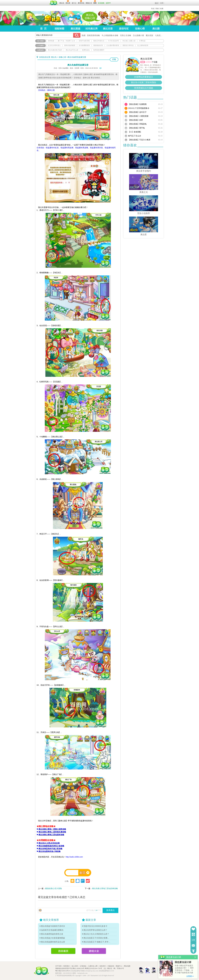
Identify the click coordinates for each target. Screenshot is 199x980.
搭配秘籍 (59, 28)
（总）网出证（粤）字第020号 (113, 968)
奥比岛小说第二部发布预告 (144, 82)
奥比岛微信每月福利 (55, 50)
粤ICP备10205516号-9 (63, 971)
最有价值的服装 (70, 45)
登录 (156, 3)
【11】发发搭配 (135, 132)
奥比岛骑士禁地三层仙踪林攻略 (105, 888)
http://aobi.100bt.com (74, 857)
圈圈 (143, 62)
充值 (153, 9)
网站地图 (127, 966)
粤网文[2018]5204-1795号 (94, 968)
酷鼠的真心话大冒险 (54, 888)
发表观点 (110, 910)
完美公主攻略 (126, 35)
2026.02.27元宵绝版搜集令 (139, 108)
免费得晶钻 (86, 50)
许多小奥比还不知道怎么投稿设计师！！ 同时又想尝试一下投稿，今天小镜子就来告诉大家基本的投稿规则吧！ (184, 969)
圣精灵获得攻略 (93, 35)
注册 (161, 3)
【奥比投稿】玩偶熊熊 (137, 104)
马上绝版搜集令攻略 (110, 35)
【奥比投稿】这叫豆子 (137, 112)
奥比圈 (156, 28)
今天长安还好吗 (113, 41)
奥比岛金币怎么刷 (72, 50)
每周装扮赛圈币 (99, 50)
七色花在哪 (160, 35)
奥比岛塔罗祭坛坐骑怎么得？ (95, 930)
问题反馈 (193, 945)
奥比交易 (108, 28)
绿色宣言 (103, 966)
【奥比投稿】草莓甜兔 (137, 124)
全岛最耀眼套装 (84, 45)
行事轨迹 (142, 41)
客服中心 (119, 966)
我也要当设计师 (183, 962)
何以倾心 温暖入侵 (129, 41)
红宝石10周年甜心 (54, 45)
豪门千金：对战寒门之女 (66, 41)
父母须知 (83, 966)
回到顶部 (193, 951)
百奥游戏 (42, 1)
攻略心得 (140, 28)
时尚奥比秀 (92, 28)
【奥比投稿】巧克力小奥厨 (139, 140)
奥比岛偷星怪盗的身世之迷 (52, 934)
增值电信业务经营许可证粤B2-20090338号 (70, 968)
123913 (149, 62)
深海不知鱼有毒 (84, 41)
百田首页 (63, 951)
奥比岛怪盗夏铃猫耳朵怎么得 (53, 942)
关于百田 (58, 966)
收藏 (162, 9)
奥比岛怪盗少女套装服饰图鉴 (53, 938)
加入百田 (75, 966)
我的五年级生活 (99, 41)
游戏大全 (94, 951)
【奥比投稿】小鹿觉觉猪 (138, 116)
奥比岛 (52, 18)
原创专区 (124, 28)
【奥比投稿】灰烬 (136, 120)
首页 (43, 28)
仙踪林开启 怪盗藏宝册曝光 (52, 930)
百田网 (54, 3)
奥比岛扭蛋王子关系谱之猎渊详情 (97, 938)
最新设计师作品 (128, 45)
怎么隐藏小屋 (138, 35)
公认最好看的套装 (113, 45)
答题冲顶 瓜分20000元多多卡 (95, 926)
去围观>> (190, 976)
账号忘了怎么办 (135, 136)
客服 (157, 9)
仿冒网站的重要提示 (144, 77)
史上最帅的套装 (143, 45)
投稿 (114, 59)
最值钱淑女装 (98, 45)
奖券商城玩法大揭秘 (144, 88)
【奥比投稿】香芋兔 (136, 128)
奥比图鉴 (75, 28)
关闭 (195, 957)
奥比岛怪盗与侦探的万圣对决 (53, 926)
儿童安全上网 (93, 966)
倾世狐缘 (51, 41)
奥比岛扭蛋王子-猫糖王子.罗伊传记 (97, 942)
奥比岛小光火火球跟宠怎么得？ (96, 934)
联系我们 (67, 966)
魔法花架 (149, 35)
